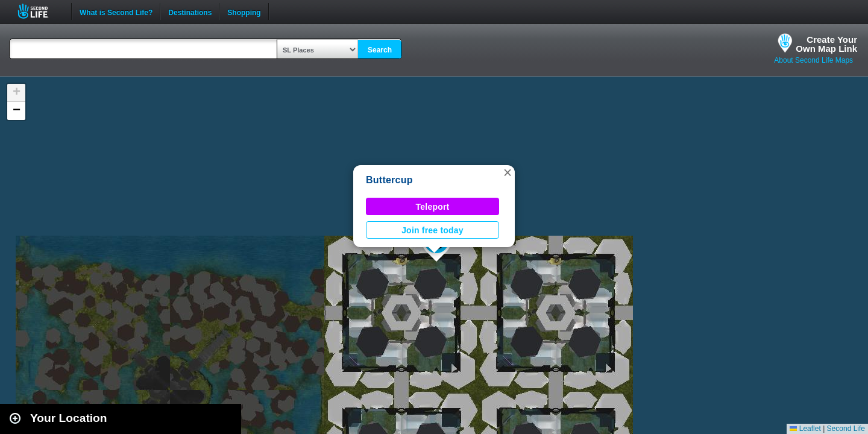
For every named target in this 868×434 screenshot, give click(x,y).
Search (380, 50)
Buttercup (389, 180)
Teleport (433, 207)
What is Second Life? (116, 11)
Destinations (190, 11)
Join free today (432, 230)
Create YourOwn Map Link (826, 44)
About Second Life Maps (813, 60)
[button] (508, 172)
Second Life (39, 11)
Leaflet (805, 429)
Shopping (244, 11)
